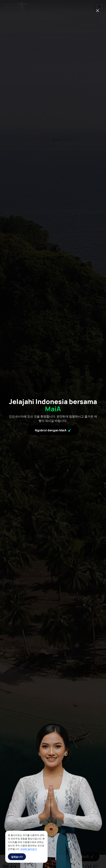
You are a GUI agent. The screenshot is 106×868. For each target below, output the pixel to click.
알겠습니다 (17, 857)
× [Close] (98, 10)
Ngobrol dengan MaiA (53, 432)
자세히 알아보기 (29, 849)
